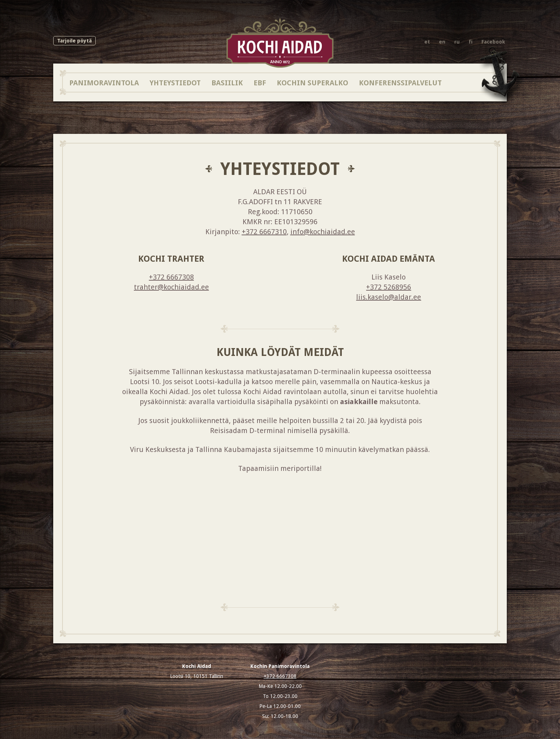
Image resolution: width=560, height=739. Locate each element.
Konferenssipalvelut (400, 82)
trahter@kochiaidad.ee (171, 287)
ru (457, 42)
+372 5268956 (389, 287)
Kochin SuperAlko (312, 82)
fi (471, 42)
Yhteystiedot (175, 82)
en (442, 42)
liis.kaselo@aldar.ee (389, 297)
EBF (260, 82)
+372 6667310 (264, 232)
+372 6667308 (171, 277)
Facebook (493, 42)
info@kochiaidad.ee (323, 232)
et (427, 42)
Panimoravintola (104, 82)
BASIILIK (227, 82)
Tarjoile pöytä (74, 41)
